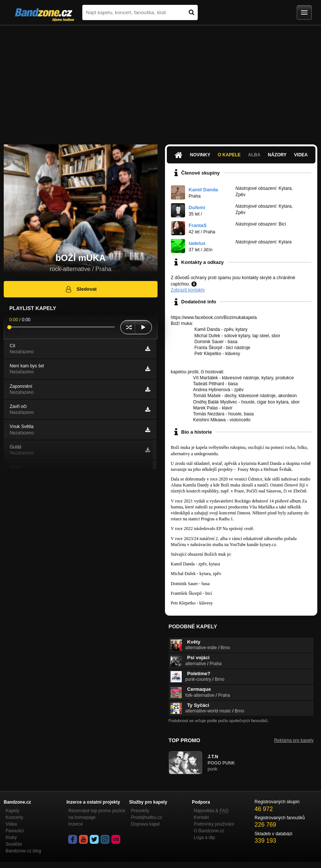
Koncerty (14, 817)
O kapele (229, 155)
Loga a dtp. (205, 837)
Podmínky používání (214, 824)
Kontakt (201, 817)
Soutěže (14, 844)
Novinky (200, 155)
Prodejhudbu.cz (147, 817)
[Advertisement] (160, 81)
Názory (277, 155)
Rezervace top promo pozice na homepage (97, 814)
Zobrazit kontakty (188, 290)
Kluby (11, 837)
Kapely (12, 811)
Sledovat (81, 289)
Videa (301, 155)
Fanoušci (15, 831)
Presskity (140, 811)
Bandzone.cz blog (23, 851)
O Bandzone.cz (209, 831)
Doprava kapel (145, 824)
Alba (254, 155)
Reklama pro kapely (294, 740)
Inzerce (75, 824)
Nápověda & (211, 811)
